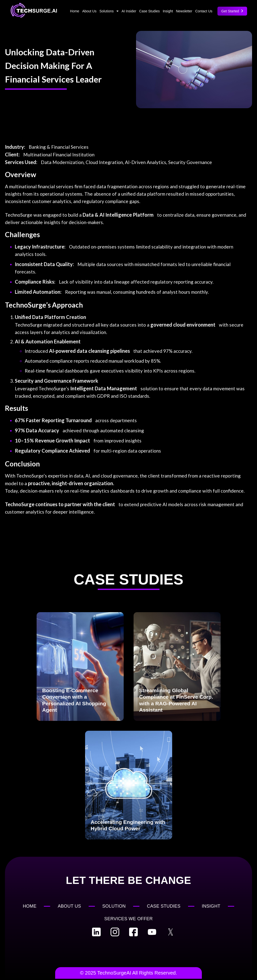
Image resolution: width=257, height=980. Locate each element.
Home (75, 11)
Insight (168, 11)
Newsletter (184, 11)
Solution (114, 906)
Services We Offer (129, 919)
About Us (89, 11)
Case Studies (150, 11)
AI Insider (129, 11)
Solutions (109, 11)
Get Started (232, 11)
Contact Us (204, 11)
